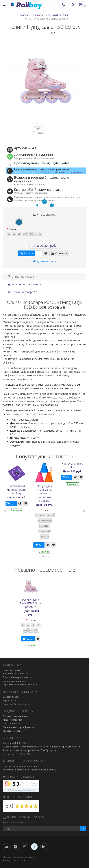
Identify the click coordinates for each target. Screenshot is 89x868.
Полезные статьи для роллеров (20, 766)
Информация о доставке (16, 674)
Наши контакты (11, 670)
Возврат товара (11, 697)
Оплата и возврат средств (17, 677)
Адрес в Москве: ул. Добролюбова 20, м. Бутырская (30, 750)
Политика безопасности (16, 704)
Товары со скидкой (13, 731)
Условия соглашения (14, 681)
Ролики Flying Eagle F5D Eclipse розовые (31, 603)
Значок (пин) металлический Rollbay (17, 490)
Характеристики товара (25, 284)
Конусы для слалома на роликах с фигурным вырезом (45, 493)
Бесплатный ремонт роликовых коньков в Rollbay (29, 770)
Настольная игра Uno (73, 465)
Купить (12, 503)
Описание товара (21, 277)
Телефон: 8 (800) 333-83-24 (17, 743)
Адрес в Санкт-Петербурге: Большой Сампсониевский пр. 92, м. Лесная (41, 747)
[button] (82, 5)
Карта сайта (9, 700)
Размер (13, 229)
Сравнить (59, 253)
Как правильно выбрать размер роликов (61, 172)
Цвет (46, 510)
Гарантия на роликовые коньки (20, 685)
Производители (11, 723)
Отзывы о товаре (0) (22, 292)
